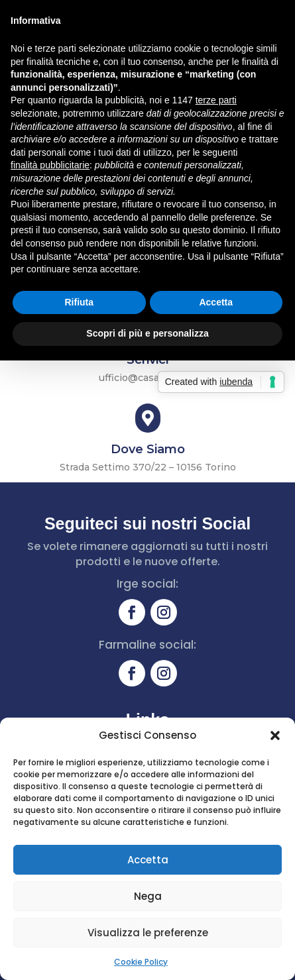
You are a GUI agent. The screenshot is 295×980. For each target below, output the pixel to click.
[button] (275, 735)
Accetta (148, 860)
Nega (148, 896)
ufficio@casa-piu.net (148, 378)
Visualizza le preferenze (148, 933)
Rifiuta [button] (79, 302)
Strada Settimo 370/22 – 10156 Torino (148, 467)
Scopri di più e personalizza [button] (147, 333)
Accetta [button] (216, 302)
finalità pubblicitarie (50, 165)
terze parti (216, 100)
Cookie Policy (141, 962)
